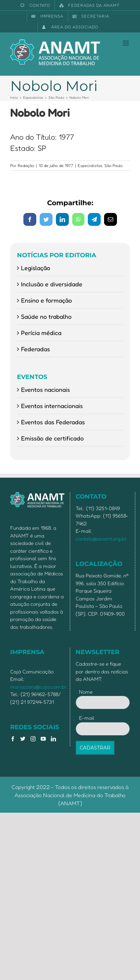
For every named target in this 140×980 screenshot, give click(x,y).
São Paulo (114, 165)
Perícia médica (41, 333)
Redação (26, 165)
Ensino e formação (46, 300)
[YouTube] (43, 739)
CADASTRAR (95, 748)
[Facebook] (13, 739)
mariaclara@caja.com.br (38, 687)
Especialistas (90, 165)
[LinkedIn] (53, 739)
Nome (86, 692)
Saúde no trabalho (46, 316)
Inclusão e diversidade (52, 284)
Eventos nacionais (45, 389)
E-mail (88, 718)
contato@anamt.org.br (101, 539)
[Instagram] (33, 739)
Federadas (35, 349)
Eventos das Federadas (53, 422)
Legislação (36, 268)
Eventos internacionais (52, 406)
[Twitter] (23, 739)
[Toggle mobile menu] (126, 43)
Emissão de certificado (52, 438)
